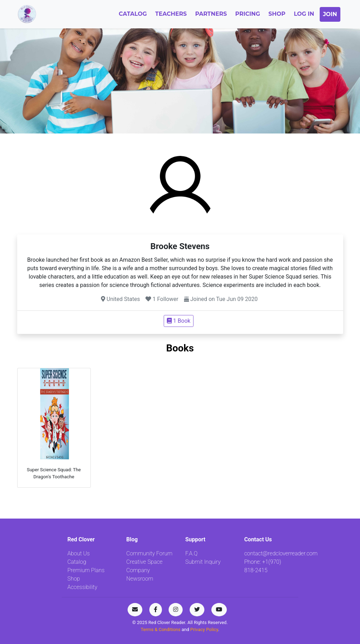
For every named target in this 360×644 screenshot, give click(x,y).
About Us (79, 553)
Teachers (171, 14)
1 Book (179, 321)
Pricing (248, 14)
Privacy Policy (204, 629)
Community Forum (149, 553)
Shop (277, 14)
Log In (304, 14)
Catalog (133, 14)
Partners (211, 14)
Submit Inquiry (203, 562)
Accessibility (82, 587)
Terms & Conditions (161, 629)
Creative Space (144, 562)
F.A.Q (191, 553)
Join (330, 14)
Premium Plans (86, 570)
